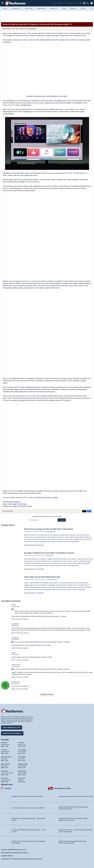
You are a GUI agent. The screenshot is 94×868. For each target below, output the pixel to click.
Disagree (26, 619)
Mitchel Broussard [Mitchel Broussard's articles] (6, 756)
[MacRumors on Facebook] (61, 3)
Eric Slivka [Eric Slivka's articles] (21, 742)
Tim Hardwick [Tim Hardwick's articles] (22, 756)
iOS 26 (83, 8)
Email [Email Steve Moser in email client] (3, 781)
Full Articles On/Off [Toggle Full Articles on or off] (16, 859)
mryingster (15, 638)
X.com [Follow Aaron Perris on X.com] (24, 781)
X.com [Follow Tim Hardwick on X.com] (24, 759)
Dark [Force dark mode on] (40, 859)
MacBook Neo (41, 8)
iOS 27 (5, 8)
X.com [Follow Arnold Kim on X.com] (7, 745)
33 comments (39, 593)
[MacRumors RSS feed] (77, 3)
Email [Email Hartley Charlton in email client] (3, 766)
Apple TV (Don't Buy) (20, 504)
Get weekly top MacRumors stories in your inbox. (47, 516)
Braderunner (16, 682)
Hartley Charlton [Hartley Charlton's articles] (6, 763)
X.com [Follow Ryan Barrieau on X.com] (24, 773)
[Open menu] (2, 3)
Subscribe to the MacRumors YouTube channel (41, 96)
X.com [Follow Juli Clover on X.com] (7, 752)
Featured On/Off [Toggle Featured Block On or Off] (6, 859)
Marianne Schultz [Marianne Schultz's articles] (23, 763)
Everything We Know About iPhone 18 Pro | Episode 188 (76, 795)
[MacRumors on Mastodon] (67, 3)
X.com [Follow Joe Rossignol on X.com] (24, 752)
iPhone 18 (73, 8)
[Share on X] (84, 511)
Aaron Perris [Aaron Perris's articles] (22, 777)
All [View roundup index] (92, 8)
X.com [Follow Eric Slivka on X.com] (24, 745)
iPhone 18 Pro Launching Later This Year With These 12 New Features (54, 529)
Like (22, 619)
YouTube (8, 787)
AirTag (64, 8)
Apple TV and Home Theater (23, 506)
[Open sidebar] (92, 3)
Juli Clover (33, 29)
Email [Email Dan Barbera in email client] (3, 773)
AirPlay (15, 288)
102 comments (8, 511)
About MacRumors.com (12, 726)
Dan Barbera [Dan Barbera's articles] (4, 770)
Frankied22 (15, 624)
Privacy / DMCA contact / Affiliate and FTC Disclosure (15, 853)
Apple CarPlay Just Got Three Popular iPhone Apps (46, 577)
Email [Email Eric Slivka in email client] (20, 745)
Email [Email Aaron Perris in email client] (20, 781)
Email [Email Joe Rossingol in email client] (20, 752)
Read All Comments (47, 695)
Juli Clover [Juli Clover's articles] (4, 749)
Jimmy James (16, 665)
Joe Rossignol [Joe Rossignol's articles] (22, 749)
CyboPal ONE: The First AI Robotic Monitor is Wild (27, 795)
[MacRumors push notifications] (74, 3)
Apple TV (70, 103)
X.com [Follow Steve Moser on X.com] (7, 781)
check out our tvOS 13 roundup (48, 498)
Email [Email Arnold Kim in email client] (3, 745)
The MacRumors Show (62, 787)
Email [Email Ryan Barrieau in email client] (20, 773)
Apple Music (27, 105)
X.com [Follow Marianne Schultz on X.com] (24, 766)
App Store (79, 103)
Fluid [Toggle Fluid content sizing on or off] (24, 859)
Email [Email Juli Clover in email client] (3, 752)
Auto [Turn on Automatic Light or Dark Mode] (34, 859)
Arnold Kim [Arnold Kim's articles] (4, 742)
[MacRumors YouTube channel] (71, 3)
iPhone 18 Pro (16, 8)
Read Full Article (29, 545)
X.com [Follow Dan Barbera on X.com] (7, 773)
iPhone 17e (54, 8)
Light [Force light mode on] (37, 859)
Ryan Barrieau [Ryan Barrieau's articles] (22, 770)
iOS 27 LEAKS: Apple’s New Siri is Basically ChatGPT (28, 807)
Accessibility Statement (7, 856)
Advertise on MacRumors (12, 732)
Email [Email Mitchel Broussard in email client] (3, 759)
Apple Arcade (31, 387)
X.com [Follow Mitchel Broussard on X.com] (7, 759)
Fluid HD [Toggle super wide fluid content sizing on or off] (29, 859)
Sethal (14, 605)
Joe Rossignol (51, 531)
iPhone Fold (29, 8)
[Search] (88, 3)
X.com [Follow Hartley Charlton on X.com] (7, 766)
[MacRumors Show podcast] (54, 3)
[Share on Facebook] (89, 511)
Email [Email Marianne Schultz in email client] (20, 766)
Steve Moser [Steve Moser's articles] (4, 777)
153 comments (40, 569)
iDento (14, 653)
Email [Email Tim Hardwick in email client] (20, 759)
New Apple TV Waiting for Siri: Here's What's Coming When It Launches (54, 553)
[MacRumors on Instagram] (58, 3)
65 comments (39, 545)
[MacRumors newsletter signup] (81, 3)
